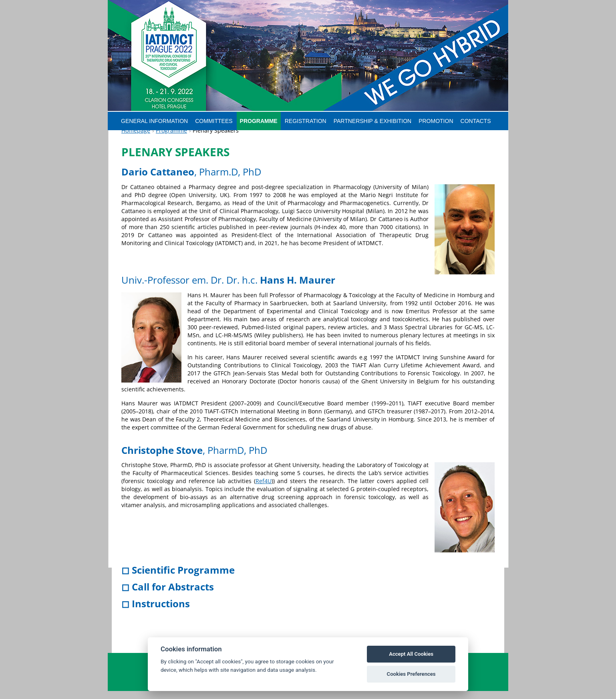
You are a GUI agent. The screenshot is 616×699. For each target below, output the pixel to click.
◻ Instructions (156, 612)
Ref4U (264, 489)
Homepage (136, 139)
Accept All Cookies (411, 654)
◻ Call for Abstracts (168, 595)
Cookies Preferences (411, 674)
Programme (171, 139)
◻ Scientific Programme (178, 578)
